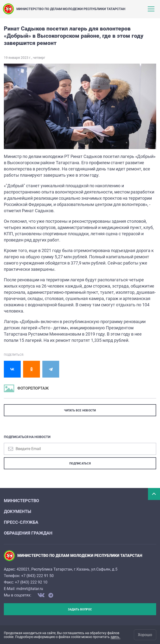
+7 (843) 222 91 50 (37, 576)
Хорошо (145, 635)
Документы (18, 511)
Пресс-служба (21, 522)
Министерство (21, 501)
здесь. (115, 637)
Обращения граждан (28, 533)
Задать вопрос (80, 609)
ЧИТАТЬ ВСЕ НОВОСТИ (80, 410)
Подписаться (80, 463)
